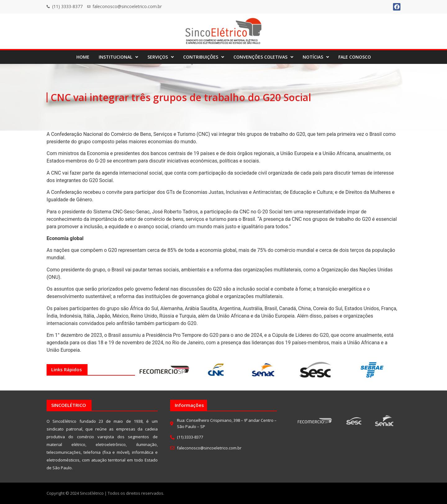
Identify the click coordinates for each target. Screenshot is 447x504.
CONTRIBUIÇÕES (204, 57)
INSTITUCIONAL (118, 57)
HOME (83, 57)
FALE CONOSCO (355, 57)
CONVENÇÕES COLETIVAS (263, 57)
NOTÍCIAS (316, 57)
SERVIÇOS (161, 57)
